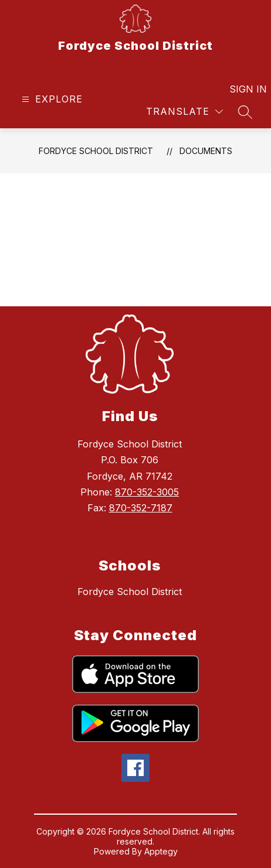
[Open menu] (51, 99)
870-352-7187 (141, 508)
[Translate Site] (184, 112)
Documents (206, 151)
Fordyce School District (96, 151)
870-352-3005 (147, 492)
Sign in (241, 89)
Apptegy (161, 851)
